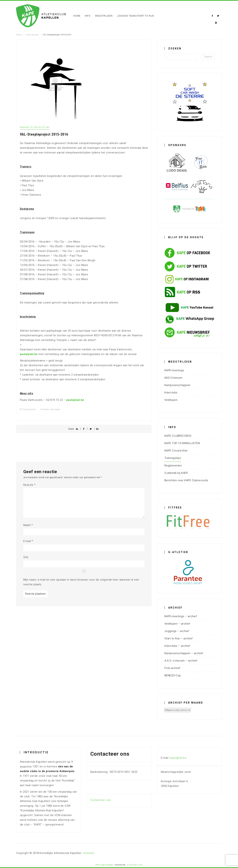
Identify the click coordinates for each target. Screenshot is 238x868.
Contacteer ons (101, 800)
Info (88, 16)
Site (26, 557)
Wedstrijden (104, 16)
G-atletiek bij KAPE (176, 473)
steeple (46, 409)
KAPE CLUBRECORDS (178, 436)
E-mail (28, 541)
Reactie (29, 485)
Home (77, 16)
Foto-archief (172, 668)
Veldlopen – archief (177, 624)
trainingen (55, 409)
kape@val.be (178, 758)
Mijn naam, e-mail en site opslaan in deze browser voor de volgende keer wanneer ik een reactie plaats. (81, 582)
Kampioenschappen (177, 385)
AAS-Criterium (173, 378)
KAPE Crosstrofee (176, 451)
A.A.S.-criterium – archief (181, 661)
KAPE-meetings (174, 370)
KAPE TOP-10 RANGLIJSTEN (182, 443)
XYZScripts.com (135, 865)
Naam (28, 525)
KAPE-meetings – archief (181, 616)
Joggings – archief (177, 631)
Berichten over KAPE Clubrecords (186, 480)
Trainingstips (32, 35)
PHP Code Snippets (105, 865)
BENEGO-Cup (173, 675)
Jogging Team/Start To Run (135, 16)
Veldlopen (171, 400)
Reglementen (173, 466)
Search (208, 57)
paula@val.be (29, 354)
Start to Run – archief (179, 638)
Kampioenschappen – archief (184, 653)
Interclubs (171, 393)
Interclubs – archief (177, 646)
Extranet (89, 853)
